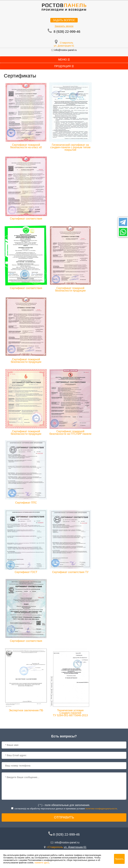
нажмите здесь (42, 863)
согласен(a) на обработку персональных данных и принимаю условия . (66, 809)
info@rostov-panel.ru (65, 50)
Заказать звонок (64, 26)
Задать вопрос (64, 20)
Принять (119, 859)
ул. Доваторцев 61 (64, 46)
